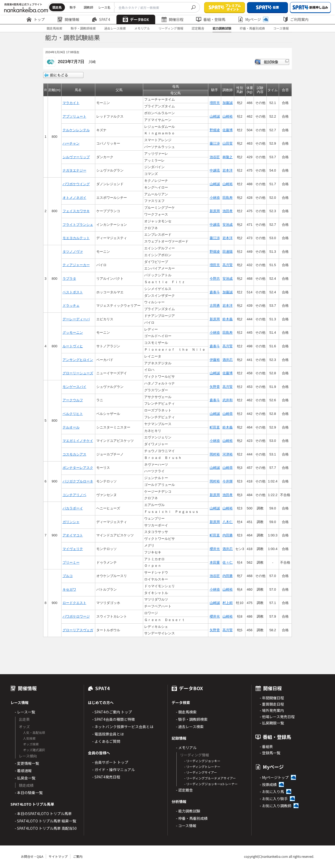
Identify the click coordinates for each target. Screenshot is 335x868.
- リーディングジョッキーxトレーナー (211, 784)
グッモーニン (73, 333)
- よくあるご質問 (106, 741)
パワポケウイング (76, 184)
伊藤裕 (215, 360)
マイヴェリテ (73, 549)
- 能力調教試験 (188, 811)
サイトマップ (58, 856)
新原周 (215, 211)
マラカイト (71, 103)
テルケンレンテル (76, 130)
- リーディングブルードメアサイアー (210, 778)
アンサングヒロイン (78, 360)
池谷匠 (215, 157)
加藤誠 (228, 103)
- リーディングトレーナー (202, 767)
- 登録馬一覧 (270, 753)
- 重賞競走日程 (272, 704)
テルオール (71, 427)
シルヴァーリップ (76, 157)
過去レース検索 (115, 28)
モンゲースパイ (74, 387)
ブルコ (68, 576)
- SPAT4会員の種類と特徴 (113, 719)
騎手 (73, 7)
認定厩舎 (198, 28)
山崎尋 (228, 414)
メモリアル (142, 28)
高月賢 (228, 265)
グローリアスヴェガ (78, 630)
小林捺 (215, 198)
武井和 (228, 400)
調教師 (88, 7)
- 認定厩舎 (184, 790)
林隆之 (228, 157)
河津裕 (228, 454)
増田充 (215, 103)
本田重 (215, 562)
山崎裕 (228, 116)
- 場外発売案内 (272, 710)
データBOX (136, 19)
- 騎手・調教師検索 (192, 719)
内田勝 (228, 535)
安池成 (228, 225)
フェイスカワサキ (76, 211)
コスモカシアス (74, 454)
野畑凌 (215, 130)
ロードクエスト (74, 603)
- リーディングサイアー (201, 772)
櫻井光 (215, 549)
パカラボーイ (73, 508)
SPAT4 (101, 19)
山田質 (228, 143)
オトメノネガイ (74, 198)
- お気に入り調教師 (275, 806)
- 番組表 (266, 746)
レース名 (104, 7)
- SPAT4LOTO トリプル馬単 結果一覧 (45, 821)
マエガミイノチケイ (78, 441)
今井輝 (228, 481)
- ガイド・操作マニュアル (113, 770)
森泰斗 (215, 292)
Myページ (253, 19)
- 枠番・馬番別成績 (192, 818)
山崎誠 (215, 116)
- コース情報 (186, 826)
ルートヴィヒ (73, 346)
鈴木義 (228, 319)
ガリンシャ (71, 522)
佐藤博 (228, 130)
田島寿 (228, 198)
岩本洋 (228, 170)
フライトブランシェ (78, 225)
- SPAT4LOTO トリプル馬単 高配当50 (46, 828)
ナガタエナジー (74, 170)
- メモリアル (186, 748)
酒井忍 (228, 360)
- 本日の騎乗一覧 (29, 793)
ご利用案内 (296, 19)
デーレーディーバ (76, 319)
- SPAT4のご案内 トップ (112, 712)
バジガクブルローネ (78, 481)
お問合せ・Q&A (32, 856)
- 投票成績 (268, 784)
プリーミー (71, 562)
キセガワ (69, 589)
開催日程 (172, 19)
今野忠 (215, 279)
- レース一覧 (25, 712)
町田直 (215, 427)
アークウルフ (73, 400)
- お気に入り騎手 (274, 799)
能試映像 (272, 62)
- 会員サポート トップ (110, 762)
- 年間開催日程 (272, 698)
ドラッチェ (71, 306)
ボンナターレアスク (78, 468)
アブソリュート (74, 116)
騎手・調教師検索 (83, 28)
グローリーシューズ (78, 373)
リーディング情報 (171, 28)
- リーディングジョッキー (202, 761)
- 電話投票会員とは (108, 734)
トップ (36, 19)
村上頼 (228, 603)
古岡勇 (215, 306)
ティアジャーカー (76, 265)
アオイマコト (73, 535)
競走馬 (57, 7)
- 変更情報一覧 (27, 763)
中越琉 (215, 170)
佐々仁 (228, 562)
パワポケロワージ (76, 616)
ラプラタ (69, 279)
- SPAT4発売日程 (106, 777)
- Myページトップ (274, 777)
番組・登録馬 (211, 19)
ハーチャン (71, 143)
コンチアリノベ (74, 495)
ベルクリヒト (73, 414)
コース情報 (281, 28)
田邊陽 (228, 252)
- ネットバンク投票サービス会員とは (123, 727)
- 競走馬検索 (186, 712)
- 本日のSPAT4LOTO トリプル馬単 (43, 814)
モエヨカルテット (76, 238)
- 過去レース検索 (190, 727)
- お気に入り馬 (272, 792)
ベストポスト (73, 292)
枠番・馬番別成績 (252, 28)
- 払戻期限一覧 (272, 723)
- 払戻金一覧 (25, 778)
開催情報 (68, 19)
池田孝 (228, 211)
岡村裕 (215, 454)
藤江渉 (215, 143)
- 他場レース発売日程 (277, 717)
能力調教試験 (222, 28)
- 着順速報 (23, 771)
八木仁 (228, 522)
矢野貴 (215, 387)
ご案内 (78, 856)
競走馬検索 (54, 28)
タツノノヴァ (73, 252)
